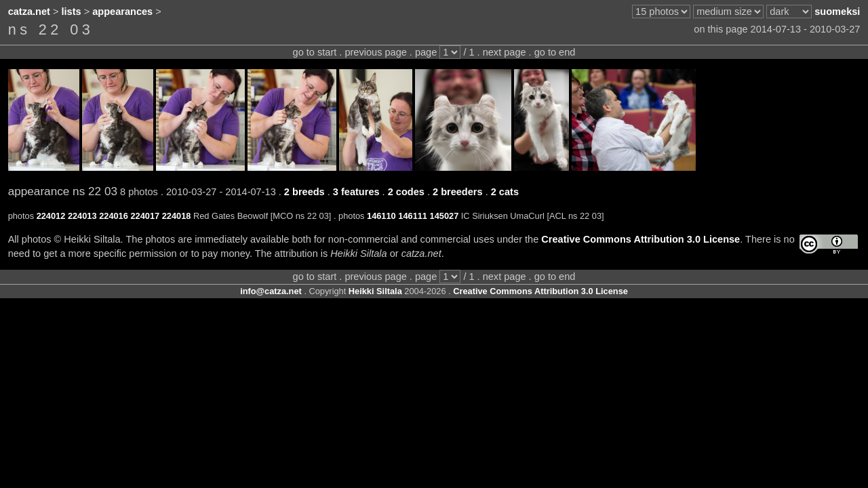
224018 (177, 216)
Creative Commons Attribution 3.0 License (640, 239)
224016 (114, 216)
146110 (381, 216)
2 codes (406, 192)
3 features (356, 192)
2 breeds (304, 192)
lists (72, 12)
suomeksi (837, 12)
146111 (413, 216)
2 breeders (458, 192)
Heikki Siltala (375, 291)
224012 (51, 216)
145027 (445, 216)
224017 (145, 216)
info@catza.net (271, 291)
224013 (82, 216)
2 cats (505, 192)
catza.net (29, 12)
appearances (122, 12)
